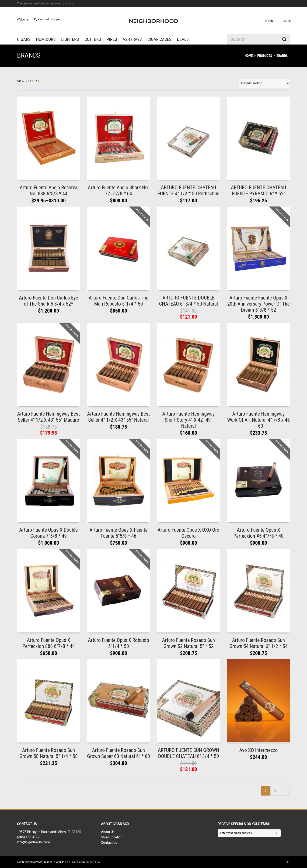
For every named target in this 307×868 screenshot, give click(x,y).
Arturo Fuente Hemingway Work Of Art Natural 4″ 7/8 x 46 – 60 (258, 420)
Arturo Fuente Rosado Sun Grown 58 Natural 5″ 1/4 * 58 (49, 753)
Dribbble (290, 3)
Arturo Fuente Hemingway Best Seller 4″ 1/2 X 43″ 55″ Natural (119, 417)
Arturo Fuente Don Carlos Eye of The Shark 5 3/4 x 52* (49, 301)
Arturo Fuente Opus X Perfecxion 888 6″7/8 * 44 (49, 643)
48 (33, 81)
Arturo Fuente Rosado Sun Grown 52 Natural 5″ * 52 (188, 643)
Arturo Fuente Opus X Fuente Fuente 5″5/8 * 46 (118, 533)
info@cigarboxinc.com (33, 842)
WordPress (93, 862)
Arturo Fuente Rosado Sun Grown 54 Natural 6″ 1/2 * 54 (258, 643)
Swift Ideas (72, 862)
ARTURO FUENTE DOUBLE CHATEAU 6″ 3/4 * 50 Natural (188, 301)
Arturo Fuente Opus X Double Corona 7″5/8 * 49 (49, 533)
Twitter (276, 3)
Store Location (112, 837)
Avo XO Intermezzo (258, 750)
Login (269, 21)
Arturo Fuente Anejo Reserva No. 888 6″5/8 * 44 (48, 191)
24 (28, 81)
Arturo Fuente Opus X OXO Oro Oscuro (188, 533)
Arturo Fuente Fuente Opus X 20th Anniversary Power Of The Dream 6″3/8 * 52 (258, 304)
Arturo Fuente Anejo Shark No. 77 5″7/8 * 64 (119, 191)
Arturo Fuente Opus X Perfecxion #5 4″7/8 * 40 (259, 533)
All (39, 81)
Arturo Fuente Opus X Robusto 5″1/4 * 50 (119, 643)
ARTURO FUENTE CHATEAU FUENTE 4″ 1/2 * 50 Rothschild (188, 191)
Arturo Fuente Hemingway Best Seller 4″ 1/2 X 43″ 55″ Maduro (49, 417)
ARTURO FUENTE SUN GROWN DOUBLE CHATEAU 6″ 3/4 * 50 (189, 753)
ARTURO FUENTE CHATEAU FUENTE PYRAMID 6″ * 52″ (259, 191)
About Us (108, 832)
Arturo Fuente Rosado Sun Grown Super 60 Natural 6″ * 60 (119, 753)
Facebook (283, 3)
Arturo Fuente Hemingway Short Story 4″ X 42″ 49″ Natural (188, 420)
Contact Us (109, 843)
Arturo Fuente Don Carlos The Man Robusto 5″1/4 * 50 (119, 301)
